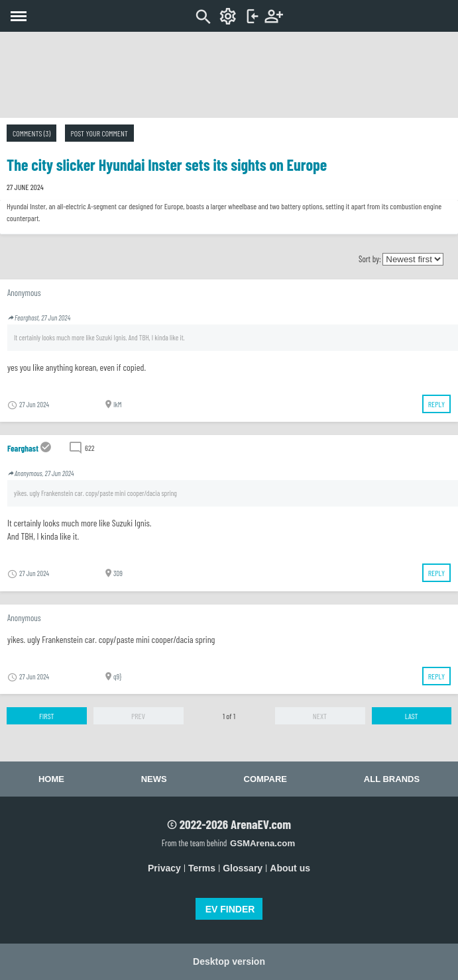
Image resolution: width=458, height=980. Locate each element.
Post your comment (99, 133)
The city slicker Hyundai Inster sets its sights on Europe (167, 165)
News (154, 779)
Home (51, 779)
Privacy (164, 868)
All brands (392, 779)
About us (290, 868)
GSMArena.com (262, 843)
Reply (436, 404)
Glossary (243, 868)
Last (412, 716)
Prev (138, 716)
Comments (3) (31, 133)
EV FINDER (230, 909)
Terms (202, 868)
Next (320, 716)
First (47, 716)
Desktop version (229, 961)
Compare (265, 779)
